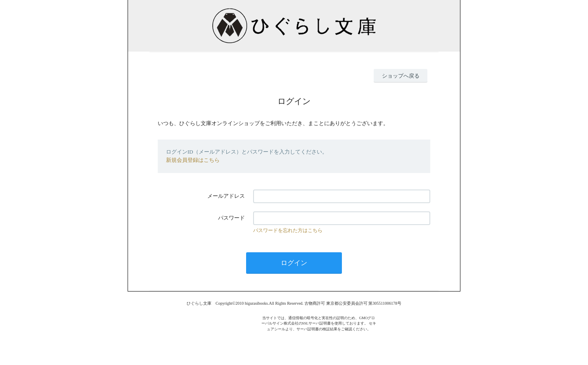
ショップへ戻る (401, 76)
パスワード (231, 218)
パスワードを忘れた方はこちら (288, 230)
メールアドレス (226, 196)
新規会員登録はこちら (193, 160)
